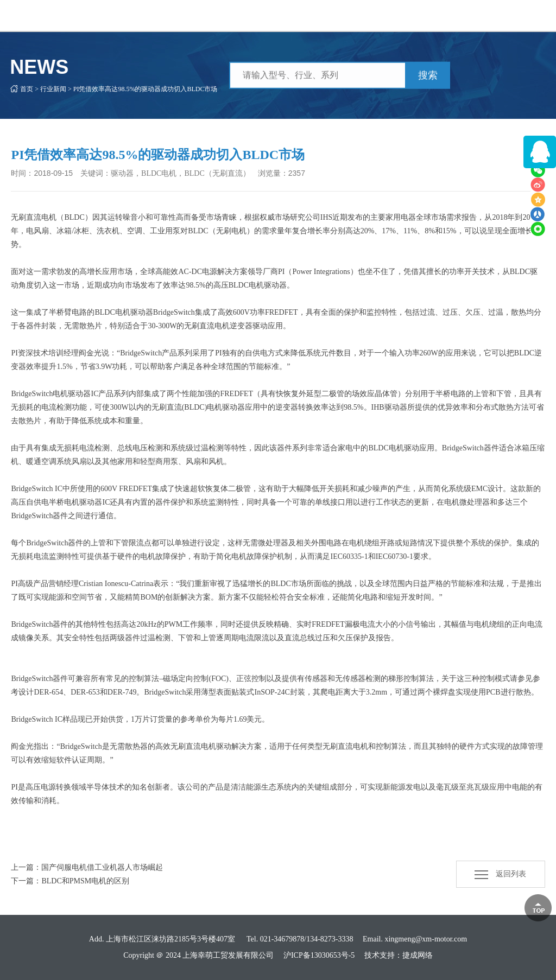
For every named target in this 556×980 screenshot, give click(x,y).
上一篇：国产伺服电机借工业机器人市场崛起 (87, 867)
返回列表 (500, 874)
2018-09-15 (53, 173)
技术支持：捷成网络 (399, 955)
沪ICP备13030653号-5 (319, 955)
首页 (20, 89)
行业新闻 (46, 89)
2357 (297, 173)
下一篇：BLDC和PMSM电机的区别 (70, 881)
